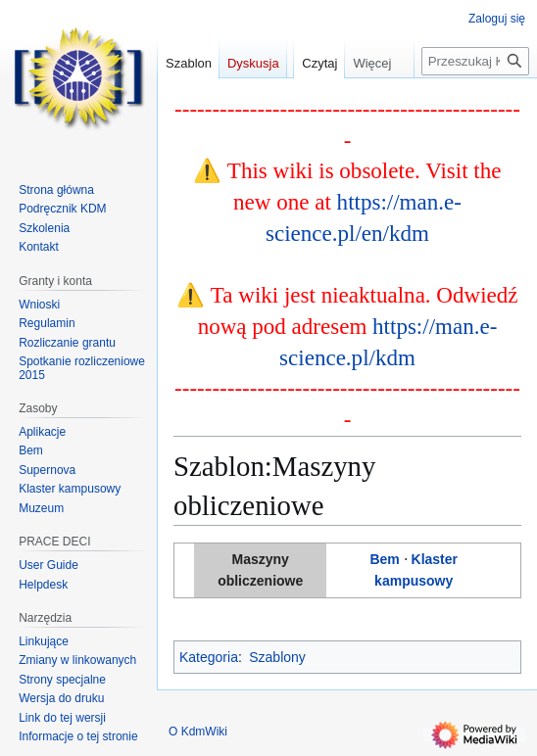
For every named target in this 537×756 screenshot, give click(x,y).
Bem (384, 559)
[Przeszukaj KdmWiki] (475, 100)
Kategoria (209, 657)
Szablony (277, 657)
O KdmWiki (198, 732)
